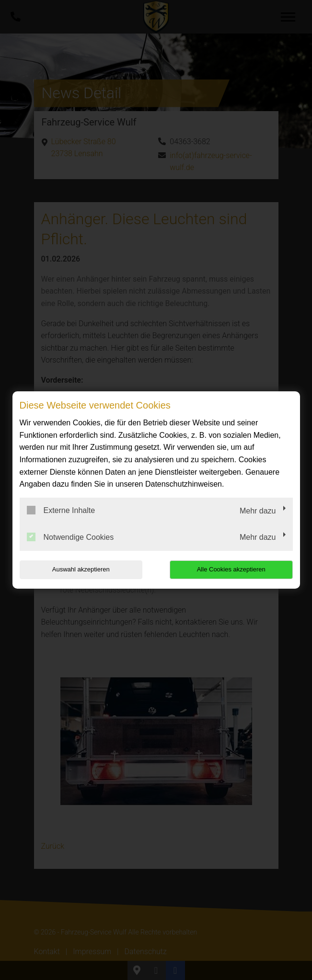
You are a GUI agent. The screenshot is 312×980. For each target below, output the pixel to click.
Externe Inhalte (61, 510)
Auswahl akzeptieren (81, 569)
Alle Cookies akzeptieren (231, 569)
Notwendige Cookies (70, 537)
